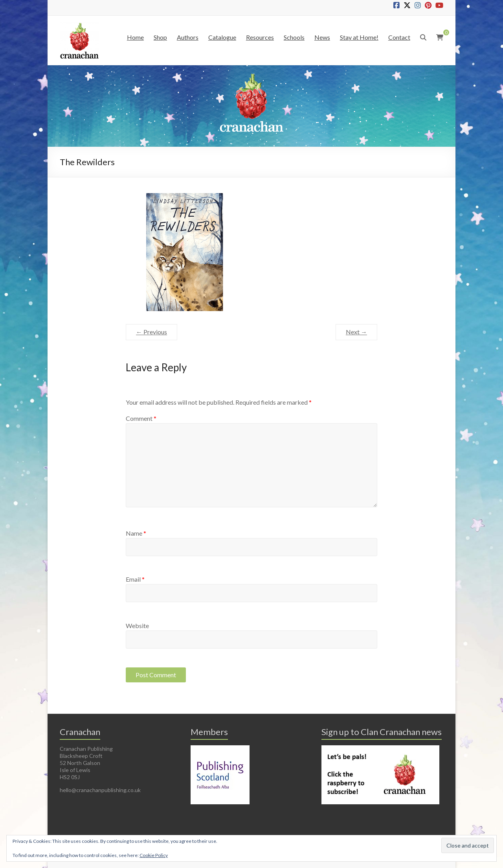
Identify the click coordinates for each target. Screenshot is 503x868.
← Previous (151, 332)
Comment (141, 418)
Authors (188, 37)
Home (135, 37)
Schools (294, 37)
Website (137, 626)
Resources (260, 37)
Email (135, 579)
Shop (160, 37)
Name (136, 533)
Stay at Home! (359, 37)
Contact (399, 37)
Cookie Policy (154, 855)
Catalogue (222, 37)
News (322, 37)
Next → (356, 332)
